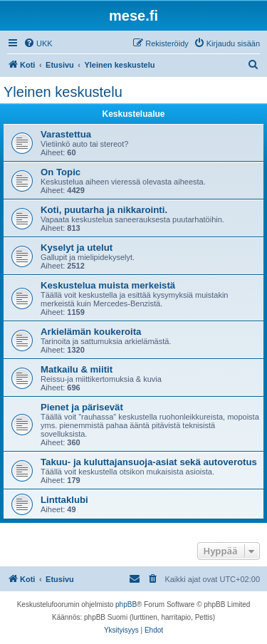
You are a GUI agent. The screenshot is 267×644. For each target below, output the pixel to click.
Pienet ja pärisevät (82, 407)
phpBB (126, 604)
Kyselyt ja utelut (77, 248)
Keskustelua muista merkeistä (108, 285)
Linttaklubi (64, 500)
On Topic (61, 172)
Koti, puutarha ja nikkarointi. (104, 210)
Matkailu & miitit (77, 369)
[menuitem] (38, 43)
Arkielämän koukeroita (91, 332)
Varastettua (66, 134)
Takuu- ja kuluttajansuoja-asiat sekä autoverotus (149, 462)
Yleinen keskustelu (63, 92)
